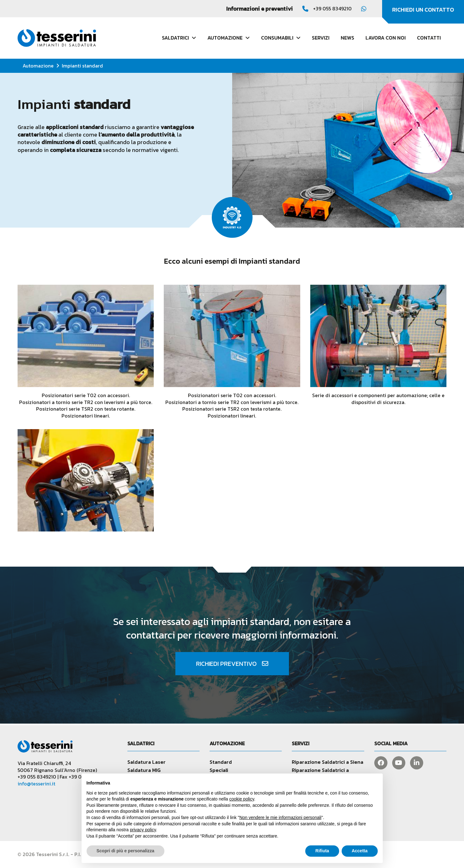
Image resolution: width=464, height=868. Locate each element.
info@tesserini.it (36, 784)
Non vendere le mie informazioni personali (280, 817)
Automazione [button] (229, 38)
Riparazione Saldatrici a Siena (328, 762)
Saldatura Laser (147, 762)
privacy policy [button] (143, 830)
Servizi (321, 38)
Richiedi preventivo (232, 664)
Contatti (429, 38)
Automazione (38, 66)
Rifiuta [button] (322, 851)
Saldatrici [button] (179, 38)
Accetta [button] (360, 851)
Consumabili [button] (281, 38)
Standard (221, 762)
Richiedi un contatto (423, 10)
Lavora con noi (386, 38)
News (347, 38)
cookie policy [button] (242, 799)
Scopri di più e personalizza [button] (125, 851)
